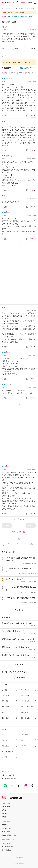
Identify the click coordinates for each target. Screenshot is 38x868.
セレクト (4, 757)
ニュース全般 (25, 690)
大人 (3, 724)
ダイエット (5, 712)
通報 (3, 49)
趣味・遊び (5, 718)
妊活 (3, 735)
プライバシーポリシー (8, 828)
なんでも (4, 690)
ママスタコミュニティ (8, 847)
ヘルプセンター (6, 807)
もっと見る (19, 610)
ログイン (30, 3)
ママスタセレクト (6, 843)
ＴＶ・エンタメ (7, 696)
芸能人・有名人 (26, 696)
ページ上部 (19, 857)
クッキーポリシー (6, 832)
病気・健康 (5, 707)
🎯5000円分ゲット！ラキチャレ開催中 (14, 12)
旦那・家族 (5, 701)
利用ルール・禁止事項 (8, 775)
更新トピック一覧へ (19, 532)
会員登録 (23, 3)
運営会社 (4, 817)
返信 (5, 116)
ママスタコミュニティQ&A (9, 779)
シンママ (24, 746)
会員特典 (4, 810)
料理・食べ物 (25, 701)
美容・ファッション (27, 707)
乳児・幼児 (5, 740)
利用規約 (4, 825)
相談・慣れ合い (26, 718)
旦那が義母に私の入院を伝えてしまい (20, 17)
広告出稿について (6, 813)
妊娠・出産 (24, 735)
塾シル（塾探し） (6, 850)
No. (3, 79)
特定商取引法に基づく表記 (9, 835)
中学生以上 (5, 746)
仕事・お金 (24, 712)
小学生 (23, 740)
